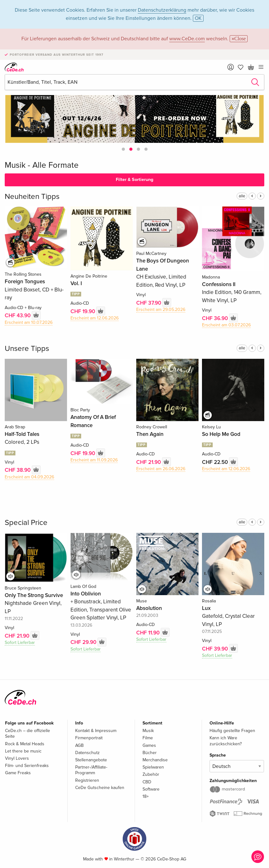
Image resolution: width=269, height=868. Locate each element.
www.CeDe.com (187, 39)
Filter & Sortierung (134, 180)
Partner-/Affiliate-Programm (91, 770)
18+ (146, 796)
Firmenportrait (89, 738)
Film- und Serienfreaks (27, 766)
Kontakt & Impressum (96, 731)
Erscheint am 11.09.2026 (94, 460)
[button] (123, 149)
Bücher (150, 753)
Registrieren (87, 780)
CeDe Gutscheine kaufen (100, 788)
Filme (148, 738)
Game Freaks (18, 773)
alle (242, 196)
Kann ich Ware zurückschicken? (226, 741)
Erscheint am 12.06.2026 (95, 318)
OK (198, 18)
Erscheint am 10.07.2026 (29, 322)
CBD (147, 782)
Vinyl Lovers (17, 758)
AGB (79, 745)
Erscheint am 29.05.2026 (161, 310)
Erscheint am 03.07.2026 (226, 325)
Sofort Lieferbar (20, 643)
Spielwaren (153, 767)
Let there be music (23, 751)
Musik (148, 731)
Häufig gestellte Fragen (232, 731)
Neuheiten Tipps (32, 197)
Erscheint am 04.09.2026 (29, 477)
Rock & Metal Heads (25, 744)
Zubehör (151, 774)
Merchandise (155, 760)
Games (149, 745)
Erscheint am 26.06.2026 (161, 469)
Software (151, 789)
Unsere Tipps (27, 349)
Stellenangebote (91, 760)
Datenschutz (87, 753)
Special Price (26, 523)
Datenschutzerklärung (162, 10)
